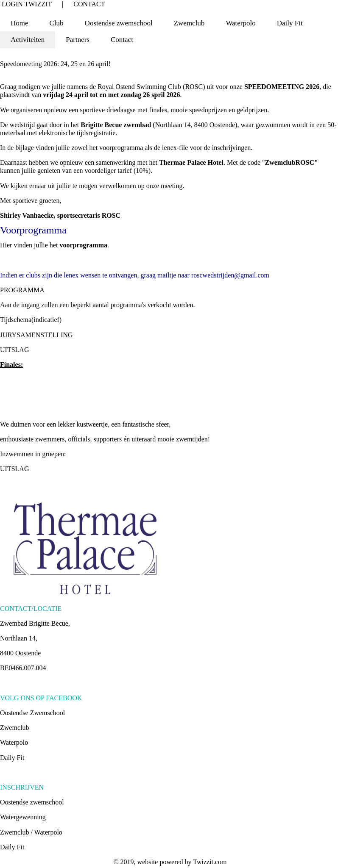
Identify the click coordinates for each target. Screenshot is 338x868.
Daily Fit (290, 23)
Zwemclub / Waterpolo (31, 832)
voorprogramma (83, 245)
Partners (78, 40)
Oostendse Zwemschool (32, 713)
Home (20, 23)
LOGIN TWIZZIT (27, 4)
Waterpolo (14, 742)
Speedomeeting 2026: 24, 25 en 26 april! (55, 64)
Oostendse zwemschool (32, 802)
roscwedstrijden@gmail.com (230, 275)
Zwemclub (14, 728)
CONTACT (89, 4)
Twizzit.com (210, 862)
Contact (122, 40)
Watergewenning (23, 817)
